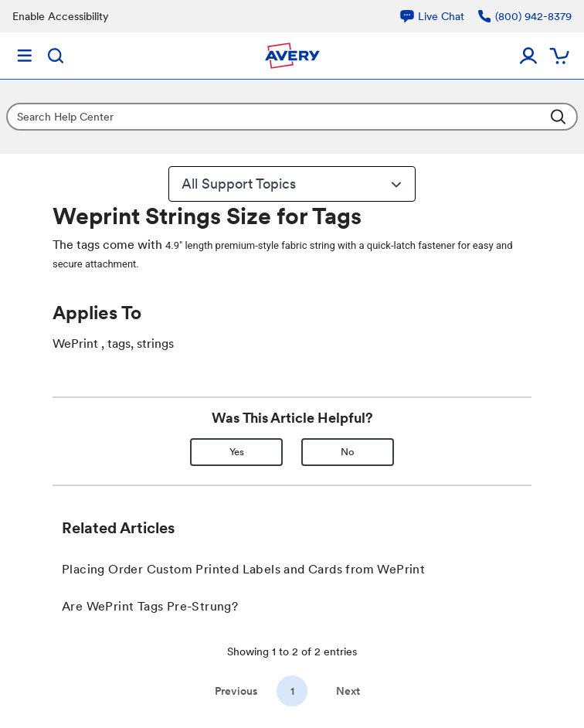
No (348, 452)
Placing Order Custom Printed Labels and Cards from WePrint (243, 569)
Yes (237, 452)
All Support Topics (294, 184)
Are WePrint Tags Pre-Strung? (150, 606)
